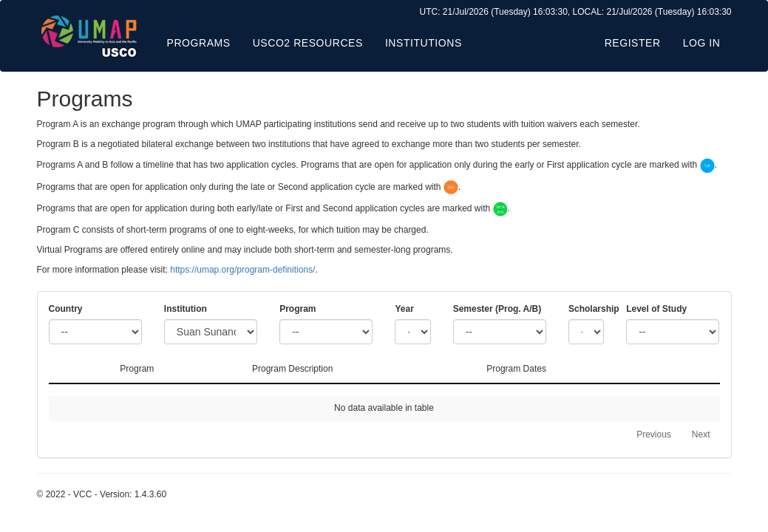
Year (404, 309)
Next (701, 434)
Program (298, 309)
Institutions (424, 43)
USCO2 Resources (308, 43)
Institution (186, 309)
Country (66, 309)
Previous (654, 434)
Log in (702, 43)
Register (633, 43)
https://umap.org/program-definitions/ (242, 270)
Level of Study (656, 309)
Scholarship (586, 309)
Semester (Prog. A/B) (497, 309)
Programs (199, 43)
